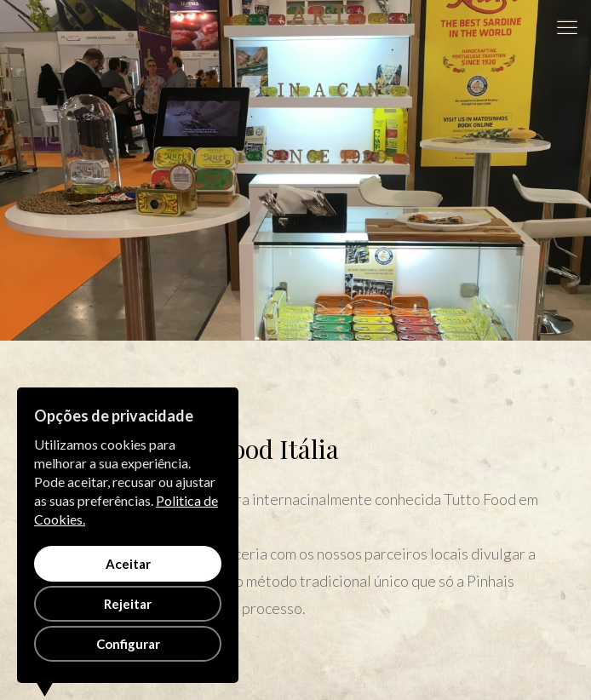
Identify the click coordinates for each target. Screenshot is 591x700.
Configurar (128, 644)
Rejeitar (128, 604)
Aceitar (128, 564)
